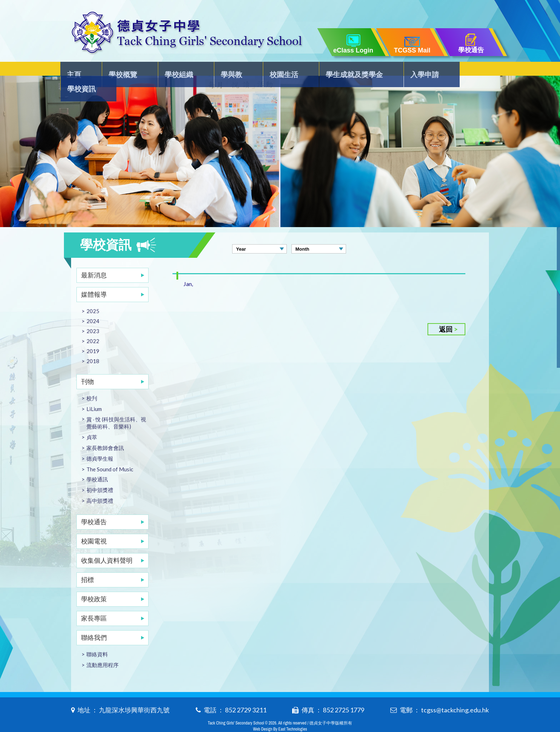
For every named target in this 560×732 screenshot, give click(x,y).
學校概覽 (124, 70)
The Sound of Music (110, 455)
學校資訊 (467, 70)
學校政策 (94, 585)
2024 (93, 307)
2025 (93, 297)
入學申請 (414, 70)
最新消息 (94, 261)
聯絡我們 (94, 623)
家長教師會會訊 (105, 433)
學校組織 (177, 70)
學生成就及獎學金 (345, 70)
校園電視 (94, 527)
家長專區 (94, 604)
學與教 (227, 70)
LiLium (94, 395)
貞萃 (92, 423)
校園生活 (276, 70)
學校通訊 (97, 465)
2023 (93, 317)
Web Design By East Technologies (280, 715)
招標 (87, 565)
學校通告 (94, 507)
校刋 (92, 384)
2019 (93, 337)
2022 (93, 327)
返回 (446, 315)
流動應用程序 (102, 651)
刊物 (87, 367)
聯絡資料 (97, 640)
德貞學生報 (100, 444)
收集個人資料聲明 (107, 546)
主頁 (79, 70)
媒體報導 (94, 280)
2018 (93, 347)
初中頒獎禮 (100, 476)
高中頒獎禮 (100, 486)
